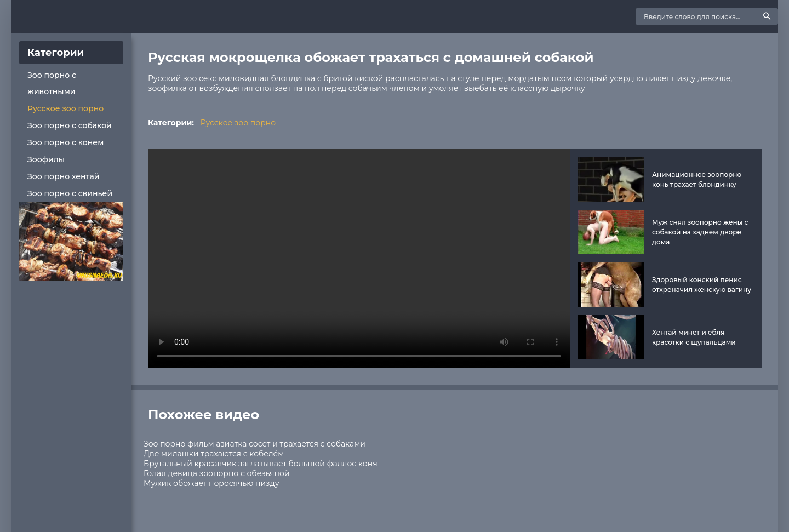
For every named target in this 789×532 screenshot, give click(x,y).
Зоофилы (46, 159)
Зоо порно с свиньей (70, 193)
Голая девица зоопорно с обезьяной (217, 473)
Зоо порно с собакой (70, 125)
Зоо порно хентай (63, 176)
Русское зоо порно (65, 108)
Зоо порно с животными (52, 83)
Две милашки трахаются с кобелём (214, 454)
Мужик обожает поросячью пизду (211, 483)
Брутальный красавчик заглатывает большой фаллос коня (261, 464)
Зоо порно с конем (65, 142)
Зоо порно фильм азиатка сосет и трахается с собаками (255, 444)
